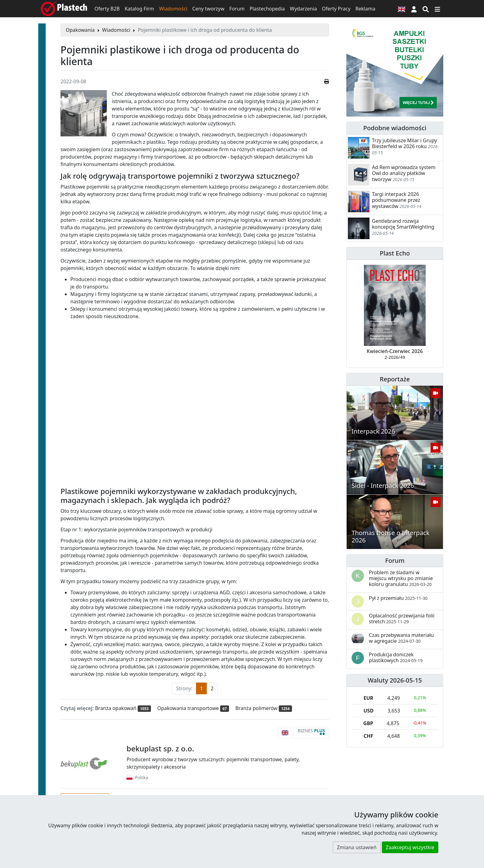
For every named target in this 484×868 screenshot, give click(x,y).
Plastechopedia (267, 9)
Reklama (365, 9)
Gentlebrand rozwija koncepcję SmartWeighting (403, 224)
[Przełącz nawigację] (437, 9)
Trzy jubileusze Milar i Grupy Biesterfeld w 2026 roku (405, 143)
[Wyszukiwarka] (426, 9)
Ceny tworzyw (208, 9)
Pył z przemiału (398, 598)
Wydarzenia (303, 9)
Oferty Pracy (336, 9)
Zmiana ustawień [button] (357, 847)
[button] (414, 9)
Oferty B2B (107, 9)
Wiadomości (173, 9)
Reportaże (395, 379)
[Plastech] (64, 9)
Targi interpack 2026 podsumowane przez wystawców (396, 200)
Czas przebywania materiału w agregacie (401, 638)
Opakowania (80, 30)
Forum (237, 9)
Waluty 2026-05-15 (395, 680)
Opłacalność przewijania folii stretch (402, 619)
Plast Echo (395, 253)
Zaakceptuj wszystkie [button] (410, 847)
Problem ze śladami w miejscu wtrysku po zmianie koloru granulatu (401, 578)
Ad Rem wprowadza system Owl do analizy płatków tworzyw (404, 173)
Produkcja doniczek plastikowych (396, 657)
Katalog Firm (139, 9)
